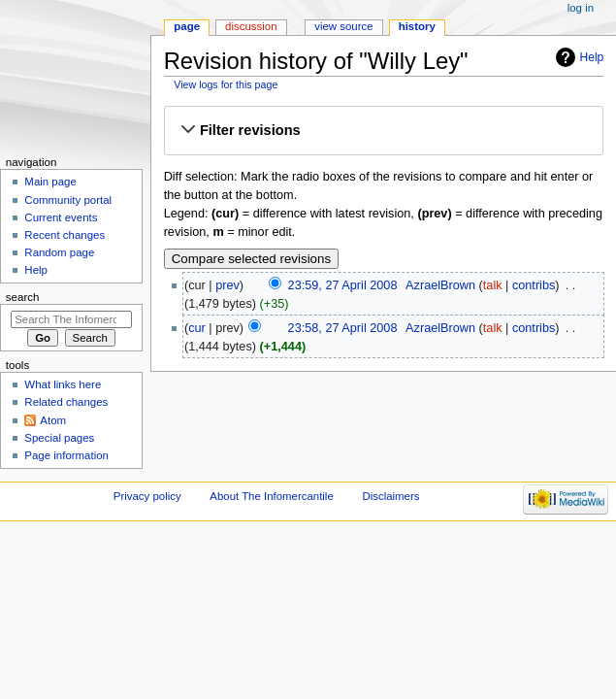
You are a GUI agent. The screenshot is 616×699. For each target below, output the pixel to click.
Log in (581, 8)
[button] (384, 131)
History (417, 26)
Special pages (59, 438)
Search (23, 297)
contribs (534, 285)
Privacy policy (147, 496)
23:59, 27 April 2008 (343, 285)
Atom (53, 420)
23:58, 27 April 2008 (343, 328)
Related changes (66, 402)
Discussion (251, 26)
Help (592, 57)
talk (493, 285)
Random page (59, 252)
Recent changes (65, 235)
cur (197, 328)
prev (227, 285)
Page (187, 26)
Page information (66, 455)
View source (343, 26)
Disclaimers (390, 496)
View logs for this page (226, 84)
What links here (63, 384)
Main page (50, 182)
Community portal (68, 200)
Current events (61, 217)
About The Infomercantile (271, 496)
